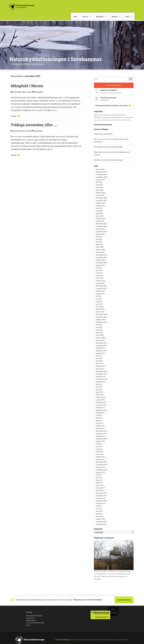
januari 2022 (100, 283)
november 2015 (101, 465)
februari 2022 (101, 281)
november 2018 (101, 374)
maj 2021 (99, 301)
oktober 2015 (101, 467)
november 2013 (101, 524)
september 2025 (102, 177)
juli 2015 (99, 475)
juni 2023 (99, 239)
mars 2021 (100, 307)
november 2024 (101, 200)
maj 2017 (99, 418)
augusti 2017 (100, 413)
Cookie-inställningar (63, 640)
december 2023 (101, 224)
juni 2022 (99, 270)
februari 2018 (101, 397)
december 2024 (101, 198)
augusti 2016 (100, 441)
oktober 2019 (101, 348)
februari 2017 (101, 426)
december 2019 (101, 343)
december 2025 (101, 172)
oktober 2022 (101, 260)
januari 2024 (100, 221)
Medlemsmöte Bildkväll (109, 90)
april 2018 (99, 392)
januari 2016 (100, 459)
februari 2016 (101, 457)
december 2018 (101, 371)
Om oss (85, 17)
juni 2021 (99, 299)
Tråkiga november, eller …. (34, 125)
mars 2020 (100, 335)
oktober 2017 (101, 408)
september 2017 (102, 410)
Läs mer (14, 116)
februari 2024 (101, 219)
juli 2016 (99, 444)
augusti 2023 (100, 234)
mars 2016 (100, 454)
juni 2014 (99, 509)
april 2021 (99, 304)
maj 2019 (99, 358)
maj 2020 (99, 330)
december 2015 (101, 462)
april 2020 (99, 333)
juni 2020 (99, 327)
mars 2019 (100, 364)
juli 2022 (99, 268)
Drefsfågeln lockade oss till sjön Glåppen (108, 147)
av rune (29, 92)
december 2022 (101, 255)
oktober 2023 (101, 229)
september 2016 (102, 439)
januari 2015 (100, 491)
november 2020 (101, 317)
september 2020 (102, 322)
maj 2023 (99, 242)
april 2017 (99, 421)
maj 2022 (99, 273)
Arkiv (127, 17)
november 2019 (101, 346)
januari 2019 (100, 369)
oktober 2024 (101, 203)
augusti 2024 (100, 206)
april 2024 (99, 213)
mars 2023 (100, 247)
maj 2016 (99, 449)
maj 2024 (99, 211)
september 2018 (102, 379)
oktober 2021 (101, 291)
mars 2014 (100, 516)
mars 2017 (100, 423)
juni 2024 (99, 208)
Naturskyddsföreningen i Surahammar (56, 59)
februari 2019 (101, 366)
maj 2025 (99, 185)
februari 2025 (101, 193)
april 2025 (99, 187)
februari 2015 (101, 488)
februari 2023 (101, 250)
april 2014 (99, 514)
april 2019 (99, 361)
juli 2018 (99, 384)
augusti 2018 (100, 382)
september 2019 (102, 351)
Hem (75, 17)
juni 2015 (99, 478)
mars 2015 (100, 485)
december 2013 (101, 522)
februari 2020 (101, 338)
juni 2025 (99, 182)
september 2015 (102, 470)
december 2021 (101, 286)
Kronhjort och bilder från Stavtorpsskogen (108, 160)
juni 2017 (99, 415)
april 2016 (99, 452)
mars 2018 (100, 395)
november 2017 (101, 405)
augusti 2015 (100, 472)
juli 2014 (99, 506)
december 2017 (101, 402)
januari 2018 (100, 400)
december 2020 (101, 314)
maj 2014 (99, 511)
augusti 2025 (100, 180)
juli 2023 (99, 237)
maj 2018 (99, 390)
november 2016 (101, 434)
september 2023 (102, 232)
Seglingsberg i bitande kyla (103, 134)
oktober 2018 (101, 377)
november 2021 (101, 288)
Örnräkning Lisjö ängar (108, 98)
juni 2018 (99, 387)
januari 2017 (100, 428)
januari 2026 (100, 169)
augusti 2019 (100, 353)
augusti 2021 (100, 294)
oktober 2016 (101, 436)
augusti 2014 (100, 503)
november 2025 (101, 175)
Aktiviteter (100, 17)
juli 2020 (99, 325)
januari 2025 (100, 195)
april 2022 (99, 276)
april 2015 (99, 483)
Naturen (115, 17)
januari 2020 (100, 340)
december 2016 (101, 431)
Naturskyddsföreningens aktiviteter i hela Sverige (112, 106)
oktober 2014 (101, 498)
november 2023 (101, 226)
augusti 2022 (100, 265)
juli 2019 (99, 356)
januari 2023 (100, 252)
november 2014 (101, 496)
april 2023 (99, 245)
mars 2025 (100, 190)
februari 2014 (101, 519)
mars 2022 (100, 278)
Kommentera (39, 92)
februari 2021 (101, 309)
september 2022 (102, 263)
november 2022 (101, 257)
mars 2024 (100, 216)
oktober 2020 (101, 320)
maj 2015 (99, 480)
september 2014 (102, 501)
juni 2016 (99, 447)
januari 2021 (100, 312)
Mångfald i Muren (27, 86)
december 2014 (101, 493)
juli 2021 (99, 296)
